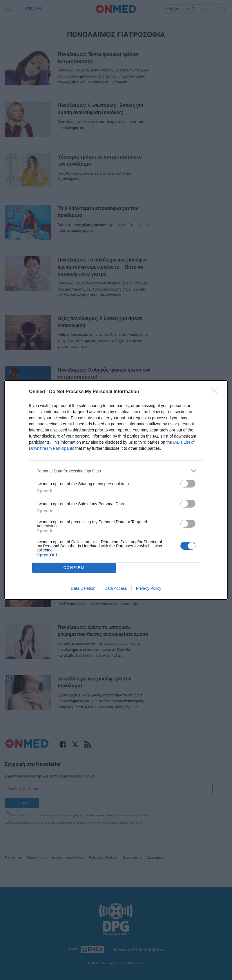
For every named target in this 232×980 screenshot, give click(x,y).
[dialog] (116, 490)
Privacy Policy (149, 588)
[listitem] (116, 471)
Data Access (116, 588)
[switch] (188, 484)
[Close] (216, 392)
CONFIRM (74, 568)
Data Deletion (83, 588)
